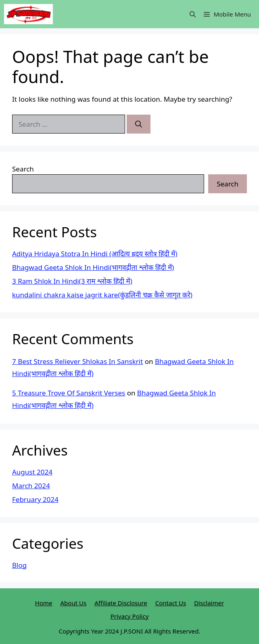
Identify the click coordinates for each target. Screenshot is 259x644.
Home (44, 603)
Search (23, 169)
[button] (193, 14)
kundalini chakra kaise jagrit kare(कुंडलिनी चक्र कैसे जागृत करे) (102, 295)
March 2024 (31, 486)
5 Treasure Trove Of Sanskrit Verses (69, 393)
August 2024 (32, 472)
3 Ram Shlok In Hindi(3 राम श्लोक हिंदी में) (72, 281)
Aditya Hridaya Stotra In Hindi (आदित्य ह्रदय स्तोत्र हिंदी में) (95, 254)
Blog (19, 565)
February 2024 (35, 499)
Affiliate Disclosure (121, 603)
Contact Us (171, 603)
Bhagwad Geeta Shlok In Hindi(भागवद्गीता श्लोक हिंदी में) (93, 267)
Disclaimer (209, 603)
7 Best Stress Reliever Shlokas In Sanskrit (77, 361)
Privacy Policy (130, 616)
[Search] (139, 124)
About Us (74, 603)
